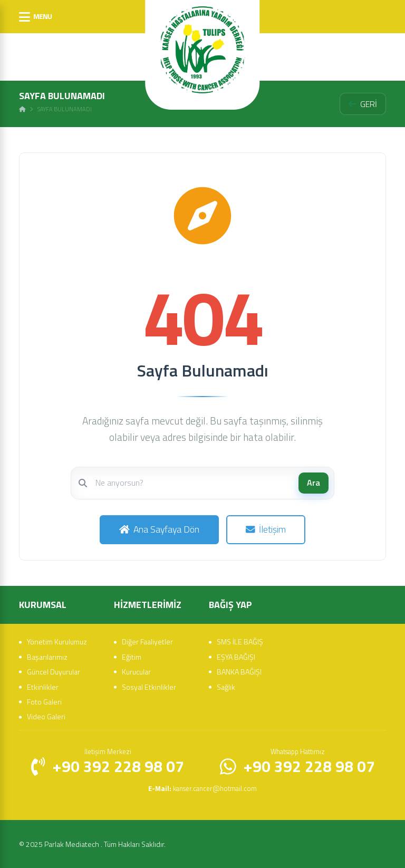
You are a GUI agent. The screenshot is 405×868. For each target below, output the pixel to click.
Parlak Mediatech (73, 843)
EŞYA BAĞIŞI (236, 656)
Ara (314, 483)
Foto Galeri (44, 701)
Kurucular (136, 671)
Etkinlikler (43, 686)
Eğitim (132, 656)
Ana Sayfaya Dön (159, 529)
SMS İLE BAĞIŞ (240, 641)
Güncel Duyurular (54, 671)
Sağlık (226, 686)
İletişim (266, 529)
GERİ (363, 104)
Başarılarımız (47, 656)
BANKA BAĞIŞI (239, 671)
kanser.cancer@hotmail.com (202, 788)
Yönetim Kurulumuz (57, 641)
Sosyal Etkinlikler (149, 686)
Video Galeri (46, 716)
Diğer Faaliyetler (147, 641)
